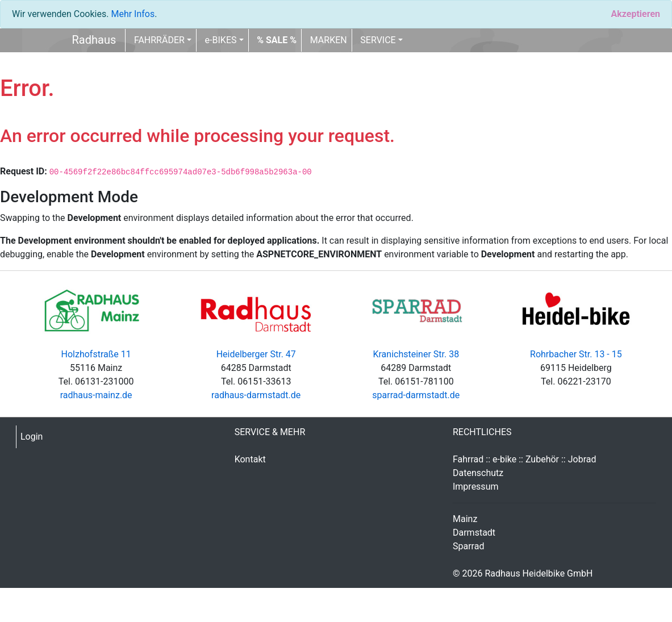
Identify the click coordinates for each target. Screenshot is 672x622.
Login (32, 437)
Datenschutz (478, 473)
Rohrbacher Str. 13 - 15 (576, 354)
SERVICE (378, 40)
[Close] (635, 14)
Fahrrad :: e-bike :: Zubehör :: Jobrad (525, 459)
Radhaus (94, 40)
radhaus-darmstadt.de (256, 395)
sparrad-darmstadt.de (416, 395)
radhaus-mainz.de (96, 395)
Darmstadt (474, 533)
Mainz (465, 519)
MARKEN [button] (329, 40)
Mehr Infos (133, 14)
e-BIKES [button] (221, 40)
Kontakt (250, 459)
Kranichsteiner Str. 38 (416, 354)
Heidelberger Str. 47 (256, 354)
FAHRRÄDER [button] (159, 40)
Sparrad (468, 546)
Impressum (476, 487)
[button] (277, 40)
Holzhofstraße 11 (96, 354)
